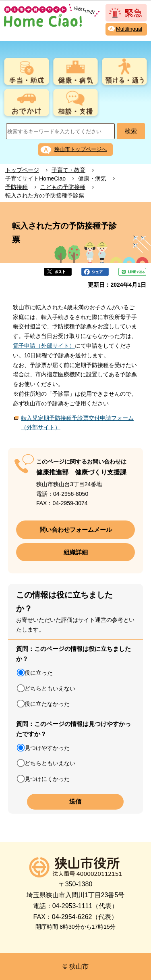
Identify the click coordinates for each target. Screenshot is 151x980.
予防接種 (17, 187)
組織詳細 (76, 552)
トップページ (22, 170)
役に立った (39, 673)
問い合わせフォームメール (76, 530)
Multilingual (129, 29)
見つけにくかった (47, 779)
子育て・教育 (68, 170)
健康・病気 (92, 178)
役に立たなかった (47, 704)
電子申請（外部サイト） (44, 346)
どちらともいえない (50, 688)
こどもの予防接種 (63, 187)
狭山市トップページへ (81, 149)
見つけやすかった (47, 748)
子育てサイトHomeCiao (35, 178)
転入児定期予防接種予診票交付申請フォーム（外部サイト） (77, 423)
